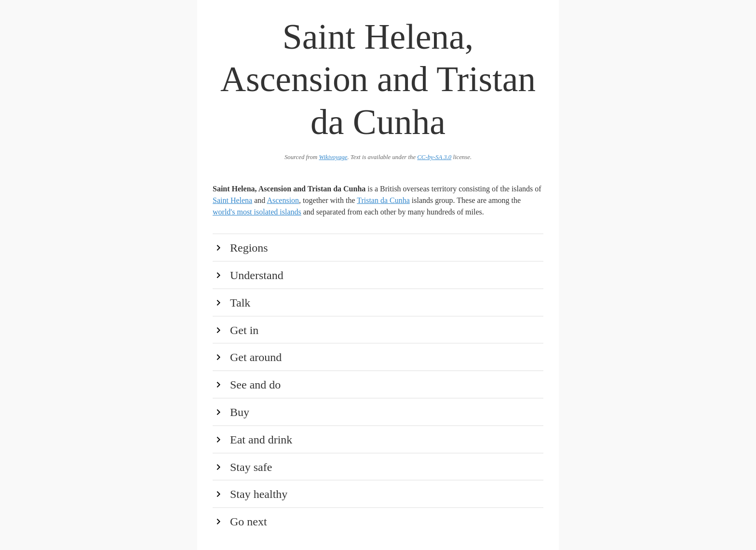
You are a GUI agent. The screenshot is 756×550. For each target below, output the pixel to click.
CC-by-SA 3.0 (434, 157)
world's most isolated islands (257, 212)
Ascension (283, 200)
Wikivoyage (333, 157)
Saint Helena (232, 200)
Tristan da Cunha (383, 200)
